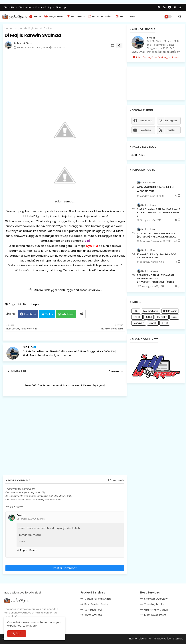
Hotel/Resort (170, 311)
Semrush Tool (93, 610)
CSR (136, 311)
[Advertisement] (65, 80)
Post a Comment (65, 568)
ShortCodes (125, 16)
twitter (171, 130)
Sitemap (61, 7)
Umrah (153, 323)
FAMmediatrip (151, 311)
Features (75, 16)
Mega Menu (54, 16)
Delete (33, 550)
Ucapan (19, 28)
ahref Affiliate (93, 615)
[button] (180, 17)
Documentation (100, 16)
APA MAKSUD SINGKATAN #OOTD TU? (155, 189)
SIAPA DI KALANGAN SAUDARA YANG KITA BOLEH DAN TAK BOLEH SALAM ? (159, 213)
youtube (146, 130)
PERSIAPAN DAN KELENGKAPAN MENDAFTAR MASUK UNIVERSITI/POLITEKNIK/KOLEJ (155, 279)
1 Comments (116, 480)
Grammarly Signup (156, 610)
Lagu (174, 317)
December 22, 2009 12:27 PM (31, 519)
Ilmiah (137, 317)
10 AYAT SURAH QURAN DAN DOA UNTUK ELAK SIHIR (157, 256)
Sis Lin (28, 347)
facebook (146, 121)
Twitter (49, 314)
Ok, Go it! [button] (17, 633)
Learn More (30, 626)
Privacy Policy (44, 7)
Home (35, 16)
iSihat (165, 323)
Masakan (139, 323)
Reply (23, 550)
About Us (9, 7)
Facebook (30, 314)
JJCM (149, 317)
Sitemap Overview (156, 599)
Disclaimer (25, 7)
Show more (116, 371)
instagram (171, 121)
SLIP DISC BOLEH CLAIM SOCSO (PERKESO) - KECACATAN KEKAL (156, 235)
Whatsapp (68, 314)
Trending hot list (154, 604)
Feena (21, 515)
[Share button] (81, 314)
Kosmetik (162, 317)
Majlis (22, 304)
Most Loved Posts (155, 615)
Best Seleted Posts (96, 604)
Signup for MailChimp (98, 599)
